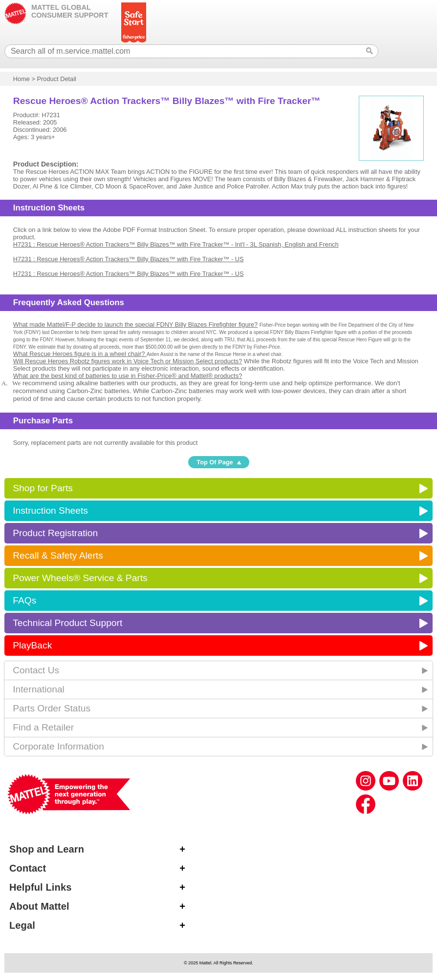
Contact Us (36, 670)
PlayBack (32, 645)
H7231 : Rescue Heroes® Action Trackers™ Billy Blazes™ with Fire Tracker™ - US (129, 259)
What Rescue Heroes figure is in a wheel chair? (80, 354)
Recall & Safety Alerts (58, 555)
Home (22, 79)
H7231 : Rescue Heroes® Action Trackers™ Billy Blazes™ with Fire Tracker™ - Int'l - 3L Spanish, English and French (176, 244)
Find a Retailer (43, 727)
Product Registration (55, 533)
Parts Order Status (52, 708)
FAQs (24, 600)
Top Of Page (215, 462)
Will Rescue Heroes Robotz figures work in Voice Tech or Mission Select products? (128, 361)
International (39, 689)
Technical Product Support (67, 623)
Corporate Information (58, 746)
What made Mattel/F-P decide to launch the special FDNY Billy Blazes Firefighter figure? (135, 324)
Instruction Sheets (50, 511)
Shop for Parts (43, 488)
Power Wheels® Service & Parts (80, 578)
